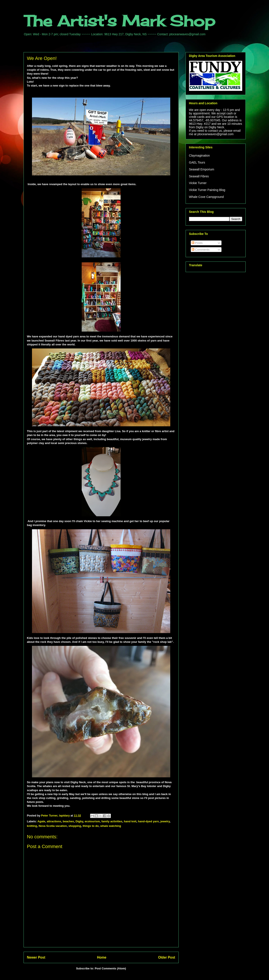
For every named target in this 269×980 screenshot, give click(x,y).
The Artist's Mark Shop (119, 21)
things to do (91, 826)
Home (102, 957)
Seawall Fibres (199, 176)
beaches (68, 821)
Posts (197, 243)
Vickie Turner (198, 183)
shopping (75, 826)
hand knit (130, 821)
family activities (112, 821)
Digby (79, 821)
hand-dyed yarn (148, 821)
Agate (41, 821)
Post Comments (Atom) (110, 968)
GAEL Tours (197, 162)
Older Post (167, 957)
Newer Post (36, 957)
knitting (32, 826)
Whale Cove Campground (206, 197)
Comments (201, 250)
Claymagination (200, 156)
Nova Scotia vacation (53, 826)
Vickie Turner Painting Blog (207, 190)
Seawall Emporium (202, 169)
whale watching (111, 826)
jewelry (165, 821)
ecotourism (92, 821)
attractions (54, 821)
